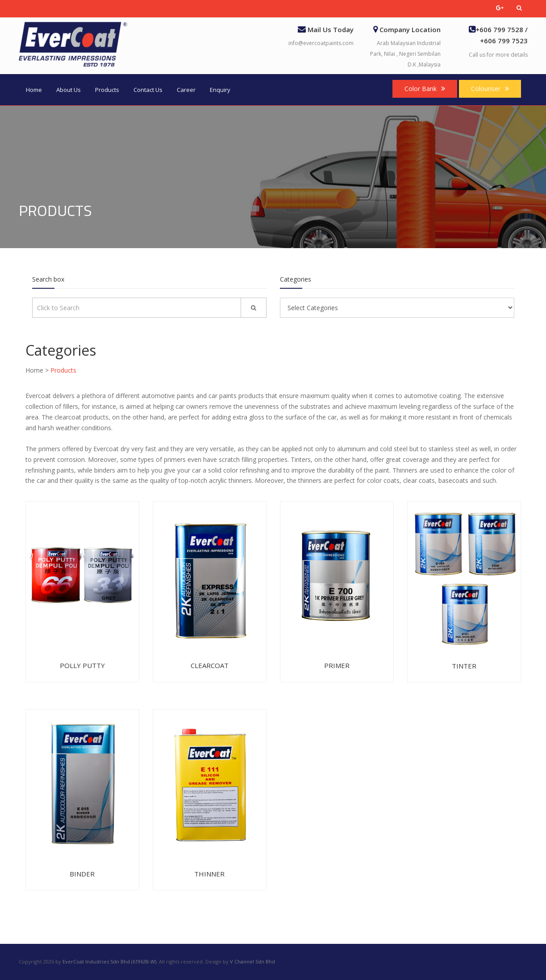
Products (107, 90)
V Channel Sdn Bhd (252, 961)
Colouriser (490, 89)
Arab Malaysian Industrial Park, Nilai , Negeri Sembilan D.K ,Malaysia (405, 54)
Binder (82, 874)
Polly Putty (82, 665)
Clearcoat (210, 665)
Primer (337, 665)
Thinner (209, 874)
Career (186, 90)
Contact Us (148, 90)
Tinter (464, 666)
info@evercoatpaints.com (321, 43)
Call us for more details (498, 55)
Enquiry (220, 90)
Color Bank (425, 89)
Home (34, 90)
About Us (69, 90)
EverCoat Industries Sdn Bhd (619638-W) (109, 961)
